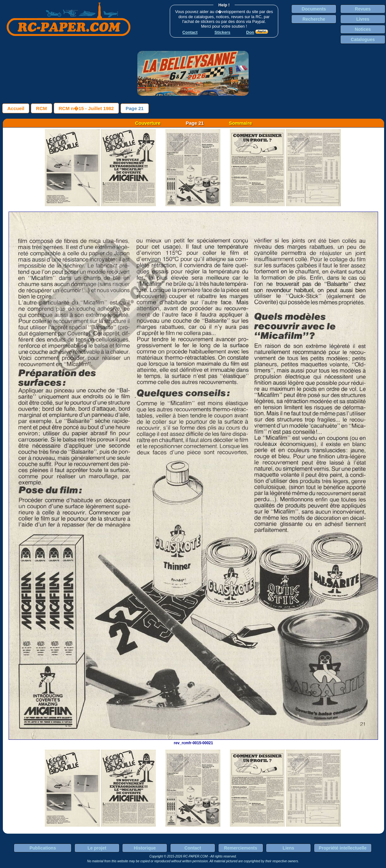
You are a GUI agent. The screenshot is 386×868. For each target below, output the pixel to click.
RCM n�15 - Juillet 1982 (86, 108)
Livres (363, 19)
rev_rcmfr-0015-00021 (193, 741)
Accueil (16, 108)
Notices (363, 29)
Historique (145, 848)
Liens (289, 848)
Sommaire (241, 123)
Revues (363, 9)
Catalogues (363, 39)
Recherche (314, 19)
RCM (41, 108)
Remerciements (240, 848)
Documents (314, 9)
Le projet (97, 848)
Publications (43, 848)
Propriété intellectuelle (343, 848)
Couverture (148, 123)
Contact (193, 848)
